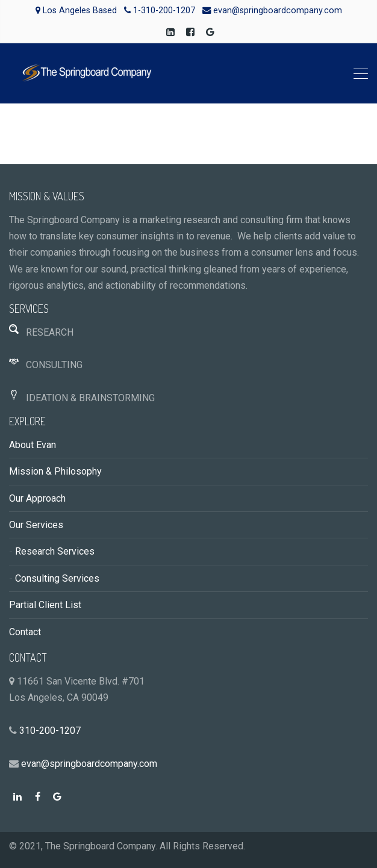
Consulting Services (57, 578)
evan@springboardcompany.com (89, 764)
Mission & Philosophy (55, 471)
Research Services (55, 551)
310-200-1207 (50, 731)
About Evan (33, 445)
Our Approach (37, 498)
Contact (25, 632)
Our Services (36, 525)
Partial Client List (45, 605)
